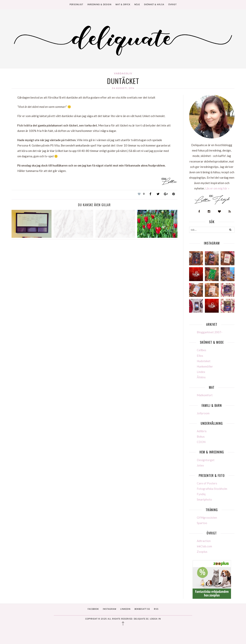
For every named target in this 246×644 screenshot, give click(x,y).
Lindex (201, 372)
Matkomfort (205, 395)
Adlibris (202, 431)
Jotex (200, 465)
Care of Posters (207, 483)
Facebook (93, 609)
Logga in (155, 619)
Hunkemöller (205, 366)
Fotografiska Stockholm (212, 489)
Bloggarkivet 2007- (210, 332)
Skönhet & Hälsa (154, 5)
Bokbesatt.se (142, 609)
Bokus (201, 436)
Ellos (200, 356)
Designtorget (206, 460)
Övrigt (172, 5)
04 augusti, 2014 (123, 88)
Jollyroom (203, 413)
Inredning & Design (99, 5)
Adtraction (204, 541)
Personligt (76, 5)
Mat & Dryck (123, 5)
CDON (201, 442)
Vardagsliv (123, 73)
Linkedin (125, 609)
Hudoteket (204, 361)
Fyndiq (201, 494)
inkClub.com (204, 546)
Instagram (110, 609)
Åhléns (201, 377)
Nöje (137, 5)
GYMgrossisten (207, 518)
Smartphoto (204, 499)
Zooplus (202, 552)
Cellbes (202, 350)
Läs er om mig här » (217, 188)
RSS (156, 609)
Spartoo (202, 523)
